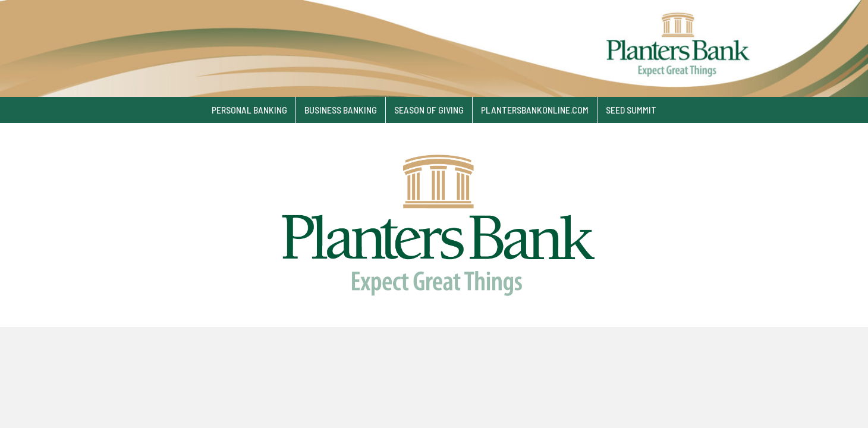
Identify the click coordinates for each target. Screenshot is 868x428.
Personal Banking (249, 110)
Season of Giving (429, 110)
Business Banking (341, 110)
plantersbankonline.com (535, 110)
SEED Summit (631, 110)
